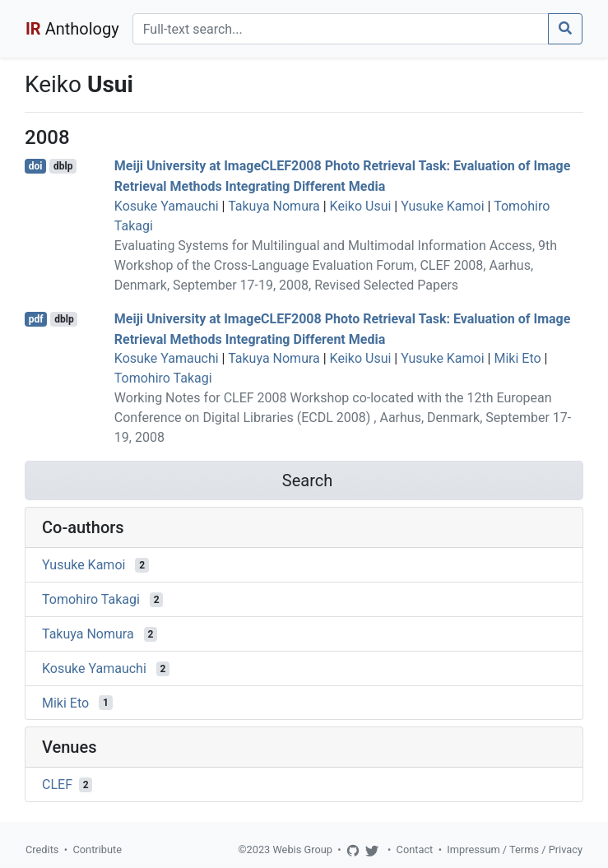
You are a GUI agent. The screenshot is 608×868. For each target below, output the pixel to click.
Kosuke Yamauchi (167, 206)
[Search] (341, 29)
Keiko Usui (361, 206)
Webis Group (302, 849)
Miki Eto (517, 358)
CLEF (57, 784)
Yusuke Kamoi (442, 206)
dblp (63, 166)
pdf (36, 319)
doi (36, 166)
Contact (415, 849)
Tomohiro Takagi (163, 378)
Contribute (97, 849)
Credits (42, 849)
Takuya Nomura (274, 206)
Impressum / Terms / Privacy (515, 849)
